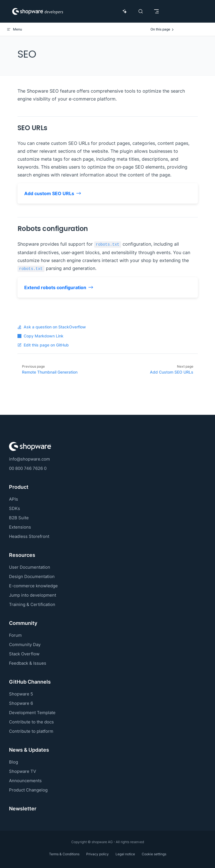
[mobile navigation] (156, 11)
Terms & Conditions (64, 854)
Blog (14, 762)
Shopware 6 (21, 703)
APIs (14, 499)
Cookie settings (154, 854)
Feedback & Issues (28, 663)
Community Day (25, 645)
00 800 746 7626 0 (28, 468)
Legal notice (125, 854)
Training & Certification (32, 604)
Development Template (32, 713)
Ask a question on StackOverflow (52, 327)
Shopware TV (23, 771)
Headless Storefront (29, 536)
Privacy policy (97, 854)
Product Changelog (28, 790)
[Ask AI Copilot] (125, 11)
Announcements (25, 781)
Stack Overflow (24, 654)
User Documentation (30, 567)
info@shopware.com (29, 459)
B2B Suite (19, 518)
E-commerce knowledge (33, 586)
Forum (15, 635)
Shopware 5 (21, 694)
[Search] (141, 11)
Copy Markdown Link (40, 336)
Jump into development (33, 595)
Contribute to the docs (31, 722)
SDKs (15, 508)
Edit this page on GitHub (43, 345)
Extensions (20, 527)
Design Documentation (32, 576)
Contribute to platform (31, 731)
